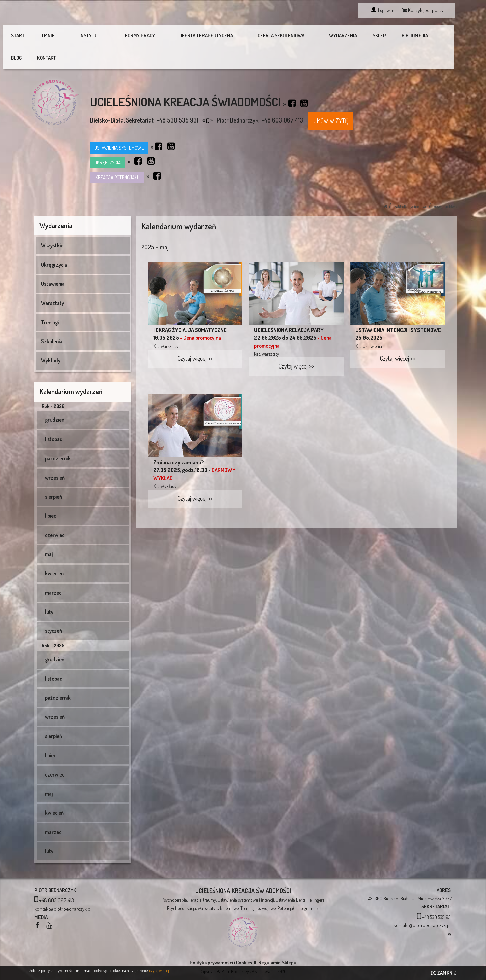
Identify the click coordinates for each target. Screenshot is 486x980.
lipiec (49, 493)
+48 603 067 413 (57, 878)
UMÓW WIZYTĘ (331, 99)
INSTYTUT (84, 36)
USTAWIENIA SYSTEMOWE (119, 126)
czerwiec (53, 513)
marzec (52, 570)
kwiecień (53, 551)
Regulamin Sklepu (277, 940)
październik (56, 436)
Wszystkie (52, 223)
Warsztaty (52, 281)
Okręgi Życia (54, 242)
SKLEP (337, 36)
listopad (52, 417)
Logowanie (387, 10)
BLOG (407, 36)
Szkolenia (52, 319)
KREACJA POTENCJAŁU (117, 155)
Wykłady (51, 338)
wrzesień (53, 455)
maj (47, 532)
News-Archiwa (445, 184)
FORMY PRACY (125, 36)
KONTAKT (437, 36)
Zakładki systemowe (411, 184)
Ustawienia (53, 262)
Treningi (50, 300)
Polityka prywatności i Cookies (221, 940)
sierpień (52, 474)
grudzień (53, 398)
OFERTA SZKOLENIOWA (248, 36)
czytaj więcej (159, 970)
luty (48, 590)
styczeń (52, 608)
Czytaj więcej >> (195, 336)
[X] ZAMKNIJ (444, 973)
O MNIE (50, 36)
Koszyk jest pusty (423, 10)
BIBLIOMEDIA (373, 36)
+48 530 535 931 (437, 895)
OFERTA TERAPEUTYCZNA (182, 36)
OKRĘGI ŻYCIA (107, 140)
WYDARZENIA (301, 36)
